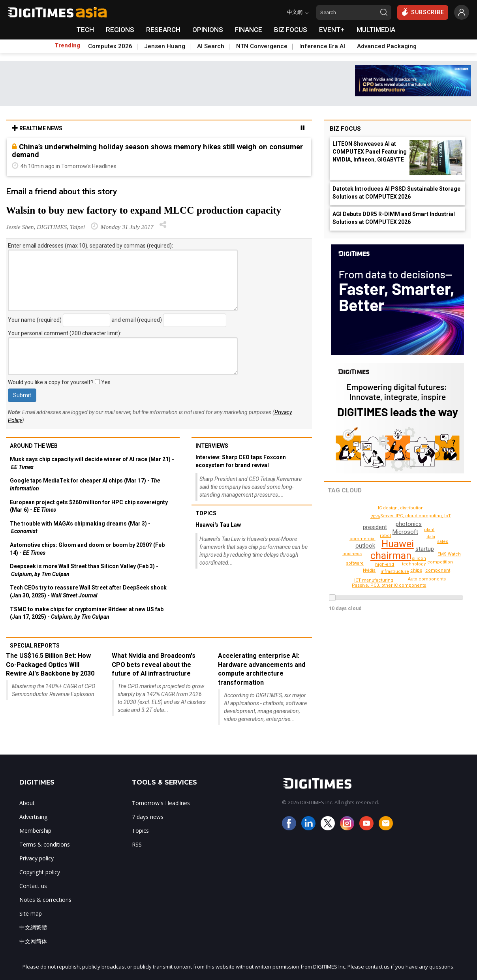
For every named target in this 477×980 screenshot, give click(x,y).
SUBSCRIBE (423, 12)
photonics (408, 524)
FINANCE (249, 30)
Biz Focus (345, 129)
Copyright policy (40, 872)
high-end (386, 564)
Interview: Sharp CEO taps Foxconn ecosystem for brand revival (241, 461)
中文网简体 (33, 941)
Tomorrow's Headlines (161, 803)
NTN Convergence (262, 46)
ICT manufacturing (363, 572)
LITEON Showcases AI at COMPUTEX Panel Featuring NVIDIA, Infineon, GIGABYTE (370, 152)
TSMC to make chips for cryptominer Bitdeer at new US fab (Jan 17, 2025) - (87, 613)
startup (425, 549)
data (431, 537)
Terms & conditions (45, 844)
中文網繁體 (33, 927)
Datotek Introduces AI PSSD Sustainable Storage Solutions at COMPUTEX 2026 (396, 193)
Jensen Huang (165, 46)
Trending (67, 45)
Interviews (212, 446)
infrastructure (395, 572)
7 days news (148, 817)
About (27, 803)
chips (375, 510)
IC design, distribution (402, 508)
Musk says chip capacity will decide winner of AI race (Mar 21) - (92, 463)
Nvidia (340, 547)
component (447, 551)
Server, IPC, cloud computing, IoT (419, 516)
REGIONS (120, 30)
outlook (365, 546)
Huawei (397, 544)
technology (415, 564)
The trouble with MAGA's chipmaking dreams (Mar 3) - (80, 528)
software (355, 563)
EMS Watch (374, 580)
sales (443, 542)
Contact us (33, 886)
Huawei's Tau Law (218, 525)
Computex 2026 (110, 46)
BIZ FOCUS (291, 30)
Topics (206, 513)
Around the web (34, 446)
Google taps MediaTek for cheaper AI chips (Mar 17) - (85, 484)
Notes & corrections (45, 900)
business (353, 554)
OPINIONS (208, 30)
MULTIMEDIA (376, 30)
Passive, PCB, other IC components (392, 585)
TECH (85, 30)
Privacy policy (37, 858)
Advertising (33, 817)
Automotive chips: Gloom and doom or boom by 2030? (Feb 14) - (87, 549)
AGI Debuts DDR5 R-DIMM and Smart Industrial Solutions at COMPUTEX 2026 (394, 218)
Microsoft (405, 532)
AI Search (211, 46)
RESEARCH (163, 30)
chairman (391, 556)
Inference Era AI (322, 46)
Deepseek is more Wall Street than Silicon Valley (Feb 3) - (84, 570)
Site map (31, 913)
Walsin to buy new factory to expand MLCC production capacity (144, 210)
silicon (386, 536)
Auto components (439, 570)
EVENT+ (332, 30)
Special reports (35, 646)
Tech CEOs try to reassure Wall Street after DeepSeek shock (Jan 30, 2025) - (88, 591)
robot (419, 559)
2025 (375, 517)
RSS (137, 844)
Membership (35, 831)
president (375, 527)
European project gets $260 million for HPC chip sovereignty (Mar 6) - (89, 506)
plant (430, 530)
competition (441, 562)
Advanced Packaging (387, 46)
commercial (364, 539)
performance (428, 579)
